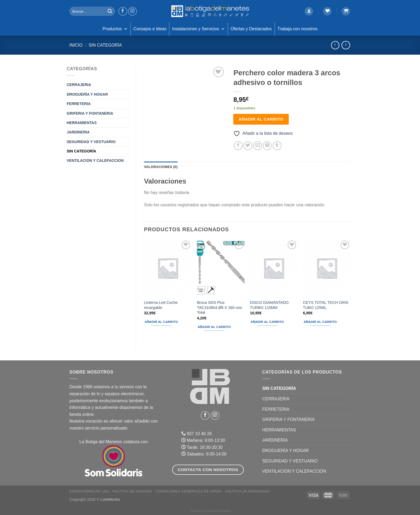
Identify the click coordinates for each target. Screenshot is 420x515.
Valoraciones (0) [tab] (161, 167)
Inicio (76, 45)
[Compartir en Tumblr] (277, 146)
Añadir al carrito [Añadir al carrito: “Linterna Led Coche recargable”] (161, 322)
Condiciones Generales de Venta (189, 491)
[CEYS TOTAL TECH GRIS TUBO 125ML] (327, 268)
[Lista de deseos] (327, 11)
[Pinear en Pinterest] (267, 146)
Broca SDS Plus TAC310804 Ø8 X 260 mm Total (220, 307)
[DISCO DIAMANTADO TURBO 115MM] (274, 268)
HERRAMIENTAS (82, 123)
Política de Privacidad (247, 491)
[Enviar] (110, 11)
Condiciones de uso (89, 491)
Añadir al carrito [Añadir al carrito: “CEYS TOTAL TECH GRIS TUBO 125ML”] (320, 322)
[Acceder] (309, 11)
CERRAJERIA (79, 85)
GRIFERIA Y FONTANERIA (90, 113)
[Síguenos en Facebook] (123, 11)
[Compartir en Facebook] (238, 146)
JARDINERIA (78, 132)
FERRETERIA (79, 104)
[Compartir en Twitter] (248, 146)
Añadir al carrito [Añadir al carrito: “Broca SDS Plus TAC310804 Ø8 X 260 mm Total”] (214, 327)
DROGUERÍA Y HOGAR (87, 94)
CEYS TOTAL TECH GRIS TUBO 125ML (326, 305)
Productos (115, 29)
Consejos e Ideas (150, 29)
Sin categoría (105, 45)
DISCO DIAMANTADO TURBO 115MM (269, 305)
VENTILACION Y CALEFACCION (95, 161)
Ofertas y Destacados (251, 29)
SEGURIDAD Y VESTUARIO (91, 142)
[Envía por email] (258, 146)
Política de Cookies (132, 491)
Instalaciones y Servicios (198, 29)
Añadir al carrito (261, 119)
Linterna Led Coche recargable (161, 305)
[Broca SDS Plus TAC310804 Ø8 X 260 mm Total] (221, 268)
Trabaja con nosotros (298, 29)
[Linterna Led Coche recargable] (168, 268)
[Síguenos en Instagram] (132, 11)
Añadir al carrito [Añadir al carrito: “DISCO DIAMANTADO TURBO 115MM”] (267, 322)
